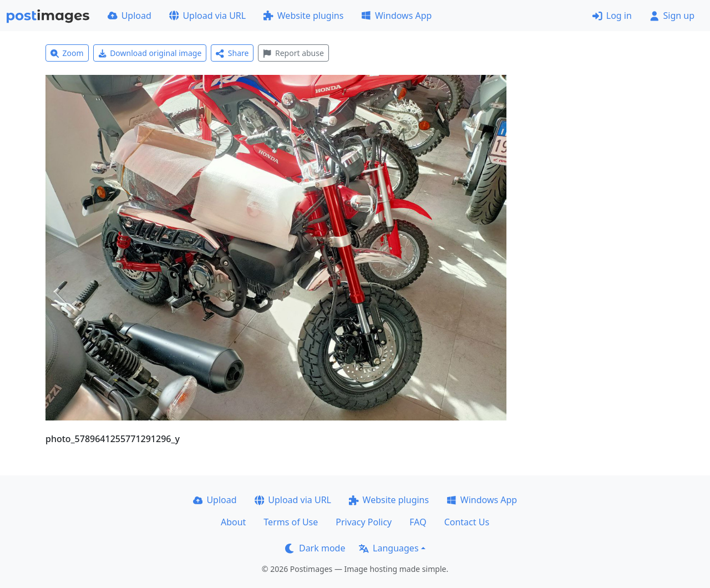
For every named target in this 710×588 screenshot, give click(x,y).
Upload (130, 16)
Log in (612, 16)
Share (232, 53)
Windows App (396, 16)
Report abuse (293, 53)
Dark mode (315, 548)
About (233, 522)
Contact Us (467, 522)
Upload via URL (207, 16)
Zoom (67, 53)
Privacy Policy (364, 522)
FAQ (418, 522)
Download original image (150, 53)
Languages (389, 548)
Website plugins (303, 16)
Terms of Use (291, 522)
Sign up (672, 16)
